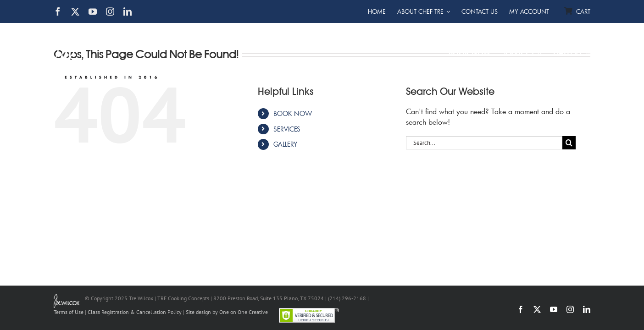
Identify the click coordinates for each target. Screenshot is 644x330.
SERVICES (287, 129)
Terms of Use (69, 312)
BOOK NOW (293, 113)
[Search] (569, 143)
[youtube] (93, 11)
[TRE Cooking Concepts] (108, 29)
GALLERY (285, 144)
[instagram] (110, 11)
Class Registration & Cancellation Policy (135, 312)
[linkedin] (128, 11)
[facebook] (58, 11)
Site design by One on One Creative (227, 312)
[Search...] (484, 143)
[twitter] (75, 11)
